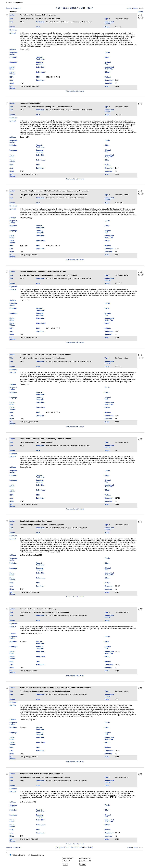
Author (12, 15)
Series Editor (12, 68)
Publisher (13, 57)
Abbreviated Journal (109, 23)
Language (13, 62)
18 (80, 8)
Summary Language (39, 63)
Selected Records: (37, 855)
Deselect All (17, 8)
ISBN (38, 77)
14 (71, 8)
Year (11, 22)
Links (140, 12)
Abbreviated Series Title (109, 68)
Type (106, 19)
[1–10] (59, 8)
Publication (40, 22)
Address (13, 49)
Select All (9, 8)
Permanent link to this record (75, 91)
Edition (107, 72)
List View (129, 8)
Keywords (13, 30)
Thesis (107, 52)
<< (62, 8)
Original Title (108, 63)
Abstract (13, 33)
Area (11, 80)
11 (64, 8)
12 (66, 8)
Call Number (12, 87)
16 (75, 8)
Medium (108, 77)
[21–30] (90, 8)
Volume (12, 27)
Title (11, 19)
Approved (108, 83)
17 (77, 8)
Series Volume (12, 73)
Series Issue (40, 72)
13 (69, 8)
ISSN (11, 77)
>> (86, 8)
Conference (109, 80)
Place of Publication (40, 58)
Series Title (40, 67)
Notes (12, 83)
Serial (107, 86)
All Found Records (19, 855)
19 (82, 8)
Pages (107, 27)
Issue (38, 27)
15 (73, 8)
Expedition (40, 80)
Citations (135, 8)
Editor (107, 57)
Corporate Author (13, 53)
